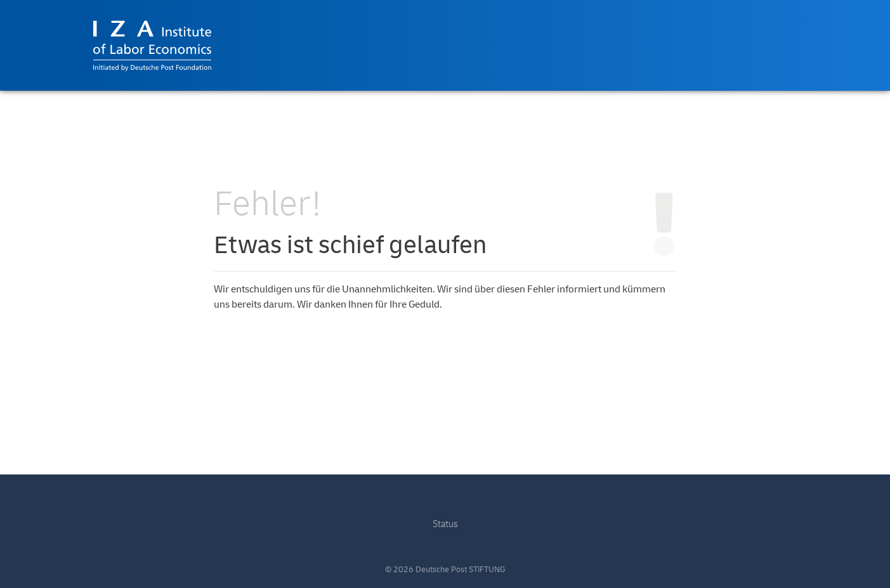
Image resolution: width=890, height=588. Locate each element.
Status (445, 524)
